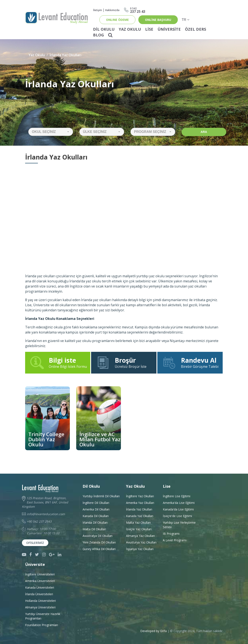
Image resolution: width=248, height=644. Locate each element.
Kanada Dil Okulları (96, 516)
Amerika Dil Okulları (96, 509)
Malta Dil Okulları (94, 529)
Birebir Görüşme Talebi (190, 362)
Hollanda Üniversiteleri (40, 601)
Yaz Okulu (130, 29)
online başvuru (158, 20)
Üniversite (169, 29)
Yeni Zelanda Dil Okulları (99, 542)
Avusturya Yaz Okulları (141, 542)
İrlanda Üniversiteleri (39, 594)
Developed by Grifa (154, 631)
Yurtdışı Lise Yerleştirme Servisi (179, 525)
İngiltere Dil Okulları (96, 503)
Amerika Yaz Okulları (140, 503)
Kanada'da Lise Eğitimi (178, 509)
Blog (98, 35)
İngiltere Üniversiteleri (40, 574)
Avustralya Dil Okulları (97, 536)
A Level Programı (175, 540)
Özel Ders (196, 29)
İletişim (97, 10)
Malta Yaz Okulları (138, 523)
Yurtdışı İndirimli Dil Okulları (101, 496)
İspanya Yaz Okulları (140, 549)
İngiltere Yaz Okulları (140, 496)
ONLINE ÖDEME (117, 20)
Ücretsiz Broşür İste (124, 362)
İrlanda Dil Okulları (95, 523)
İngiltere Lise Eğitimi (177, 496)
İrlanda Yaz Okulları (65, 55)
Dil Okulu (104, 29)
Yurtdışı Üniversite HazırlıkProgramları (43, 616)
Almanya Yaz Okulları (140, 536)
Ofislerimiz (35, 543)
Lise (149, 29)
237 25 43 (138, 10)
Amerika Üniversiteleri (40, 581)
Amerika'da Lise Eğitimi (179, 503)
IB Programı (171, 534)
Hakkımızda (112, 10)
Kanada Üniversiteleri (40, 587)
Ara (204, 132)
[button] (51, 132)
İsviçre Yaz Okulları (139, 529)
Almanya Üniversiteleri (40, 607)
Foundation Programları (42, 625)
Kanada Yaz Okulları (140, 516)
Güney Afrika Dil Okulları (99, 549)
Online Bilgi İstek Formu (58, 362)
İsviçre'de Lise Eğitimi (177, 516)
